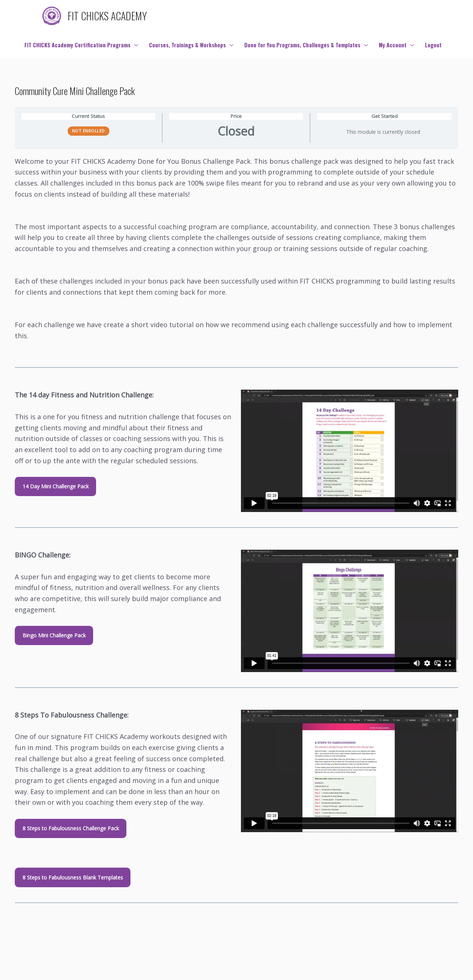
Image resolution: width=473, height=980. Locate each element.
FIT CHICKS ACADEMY (107, 16)
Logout (433, 45)
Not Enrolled (89, 131)
